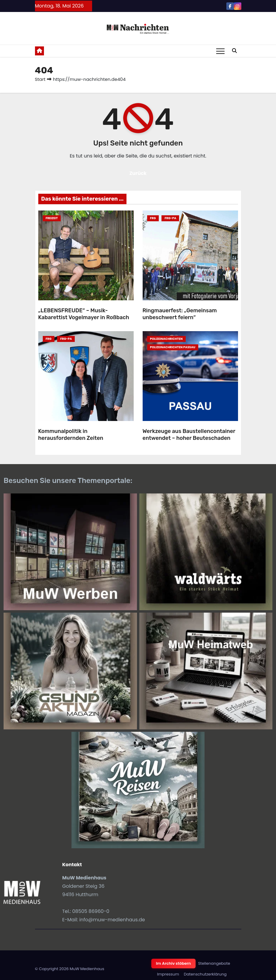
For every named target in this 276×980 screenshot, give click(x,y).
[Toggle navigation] (220, 51)
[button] (234, 51)
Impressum (168, 974)
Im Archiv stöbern (174, 963)
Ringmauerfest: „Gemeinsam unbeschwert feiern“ (180, 314)
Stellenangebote (214, 963)
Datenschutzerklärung (205, 974)
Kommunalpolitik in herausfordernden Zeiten (71, 435)
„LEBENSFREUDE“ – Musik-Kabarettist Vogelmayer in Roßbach (84, 314)
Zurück (138, 173)
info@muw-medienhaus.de (112, 920)
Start (40, 79)
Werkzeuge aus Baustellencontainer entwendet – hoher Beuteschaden (189, 435)
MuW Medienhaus (87, 969)
